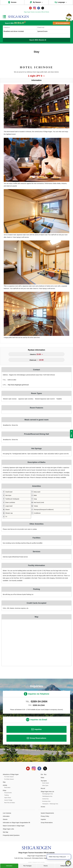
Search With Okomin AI (38, 40)
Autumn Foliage (8, 800)
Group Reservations (38, 738)
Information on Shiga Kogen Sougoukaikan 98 (16, 823)
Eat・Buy (44, 774)
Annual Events (8, 793)
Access (14, 2)
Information (9, 866)
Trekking (6, 795)
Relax (42, 778)
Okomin (5, 819)
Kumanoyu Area (46, 801)
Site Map (5, 832)
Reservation (7, 788)
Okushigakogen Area (47, 794)
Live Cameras (7, 813)
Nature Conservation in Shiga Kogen (14, 826)
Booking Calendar (64, 866)
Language (61, 2)
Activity (5, 785)
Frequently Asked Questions (11, 835)
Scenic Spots (46, 783)
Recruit (43, 788)
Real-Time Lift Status (10, 803)
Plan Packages (27, 866)
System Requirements (47, 813)
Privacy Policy (45, 816)
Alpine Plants (8, 798)
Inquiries (38, 729)
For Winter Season (9, 779)
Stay (4, 782)
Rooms (46, 866)
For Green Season (9, 777)
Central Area (45, 799)
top (72, 436)
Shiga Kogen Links (8, 829)
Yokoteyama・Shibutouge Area (50, 804)
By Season (37, 2)
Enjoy (5, 790)
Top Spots (44, 781)
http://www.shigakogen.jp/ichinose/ (18, 385)
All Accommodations (62, 23)
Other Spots (45, 786)
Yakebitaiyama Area (47, 796)
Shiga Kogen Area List (47, 792)
